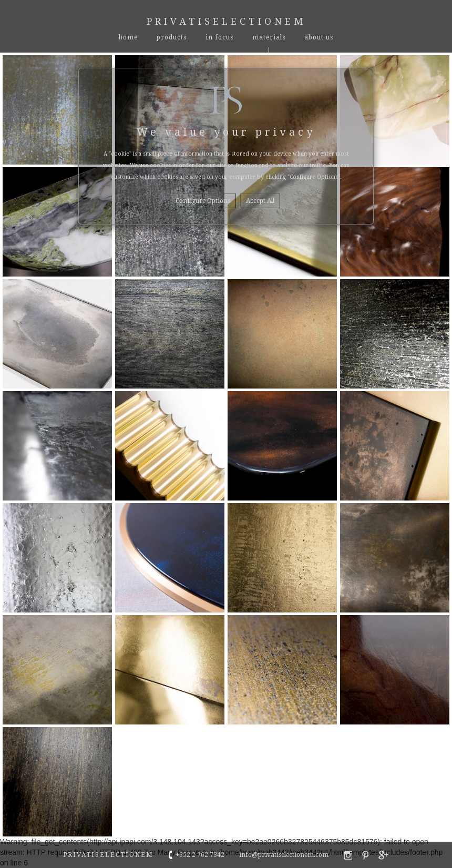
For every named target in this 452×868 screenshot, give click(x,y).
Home (128, 37)
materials (269, 37)
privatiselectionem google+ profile (384, 855)
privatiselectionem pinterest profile (365, 855)
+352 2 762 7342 (200, 855)
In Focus (219, 37)
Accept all (260, 201)
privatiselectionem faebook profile (348, 855)
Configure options (203, 201)
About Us (319, 37)
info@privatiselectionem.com (284, 855)
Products (172, 37)
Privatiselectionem (226, 21)
